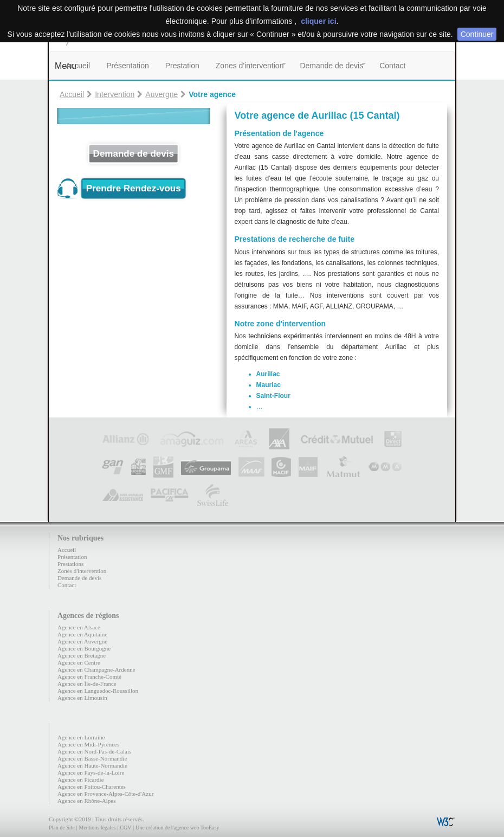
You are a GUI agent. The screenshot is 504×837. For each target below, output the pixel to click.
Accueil (78, 66)
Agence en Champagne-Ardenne (96, 669)
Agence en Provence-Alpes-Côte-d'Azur (105, 794)
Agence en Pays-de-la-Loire (91, 772)
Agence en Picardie (81, 780)
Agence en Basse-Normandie (92, 758)
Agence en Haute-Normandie (92, 765)
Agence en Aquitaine (82, 634)
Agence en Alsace (79, 627)
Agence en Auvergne (82, 641)
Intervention (115, 94)
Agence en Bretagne (82, 655)
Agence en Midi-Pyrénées (88, 744)
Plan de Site (62, 828)
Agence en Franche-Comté (89, 677)
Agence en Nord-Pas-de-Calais (94, 751)
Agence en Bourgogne (84, 648)
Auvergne (161, 94)
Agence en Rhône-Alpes (87, 801)
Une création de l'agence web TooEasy (177, 828)
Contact (392, 66)
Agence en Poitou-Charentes (92, 787)
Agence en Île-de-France (87, 684)
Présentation (128, 66)
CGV (125, 828)
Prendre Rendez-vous (134, 188)
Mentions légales (97, 828)
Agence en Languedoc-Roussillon (98, 691)
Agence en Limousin (82, 698)
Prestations (70, 564)
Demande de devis (331, 66)
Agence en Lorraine (81, 737)
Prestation (182, 66)
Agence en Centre (79, 662)
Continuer (477, 34)
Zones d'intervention (250, 66)
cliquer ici (318, 21)
